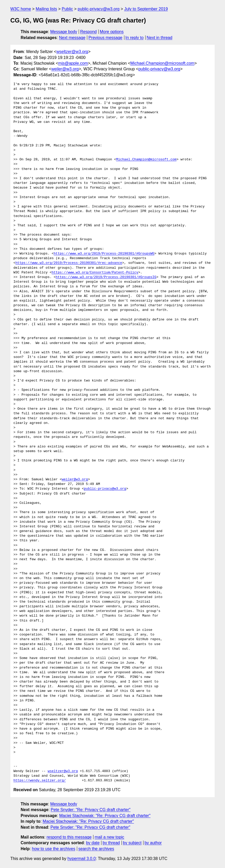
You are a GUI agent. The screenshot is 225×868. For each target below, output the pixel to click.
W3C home (21, 9)
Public (67, 9)
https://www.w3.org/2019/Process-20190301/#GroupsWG (104, 254)
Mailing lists (46, 9)
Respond (89, 32)
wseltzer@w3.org (72, 52)
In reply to (134, 38)
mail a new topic (110, 837)
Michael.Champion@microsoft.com (162, 63)
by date (93, 843)
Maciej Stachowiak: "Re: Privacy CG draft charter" (105, 816)
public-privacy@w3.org (99, 9)
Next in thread (159, 38)
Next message (72, 38)
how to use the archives (54, 849)
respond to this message (69, 837)
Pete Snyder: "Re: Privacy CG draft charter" (91, 810)
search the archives (96, 849)
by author (153, 843)
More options (112, 32)
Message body (64, 32)
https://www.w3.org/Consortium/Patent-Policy (95, 273)
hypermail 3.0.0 (81, 859)
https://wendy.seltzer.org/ (40, 781)
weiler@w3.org (65, 69)
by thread (111, 843)
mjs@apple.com (73, 63)
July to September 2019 (146, 9)
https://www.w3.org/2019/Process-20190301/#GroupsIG (106, 277)
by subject (132, 843)
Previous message (106, 38)
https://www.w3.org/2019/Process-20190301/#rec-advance (69, 263)
